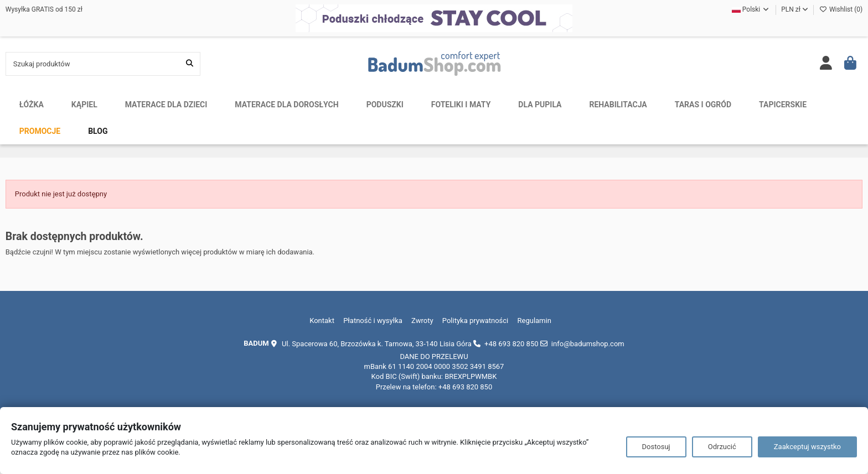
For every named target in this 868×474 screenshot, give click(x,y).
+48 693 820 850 (511, 344)
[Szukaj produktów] (190, 64)
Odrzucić (722, 447)
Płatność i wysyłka (373, 321)
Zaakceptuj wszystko (807, 447)
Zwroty (422, 321)
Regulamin (534, 321)
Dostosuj (656, 447)
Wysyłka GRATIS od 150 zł (44, 9)
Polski (751, 9)
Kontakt (322, 321)
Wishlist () (841, 9)
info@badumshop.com (588, 344)
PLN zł (795, 9)
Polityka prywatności (475, 321)
